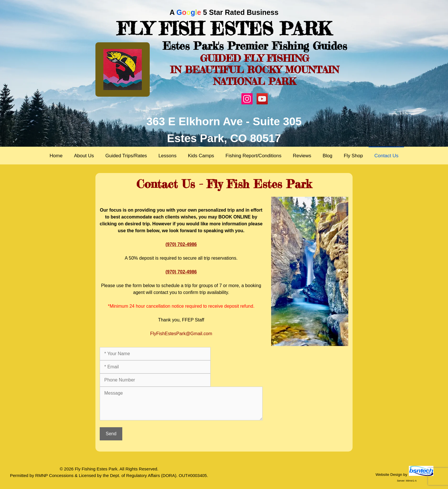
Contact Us (386, 156)
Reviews (302, 156)
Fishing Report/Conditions (253, 156)
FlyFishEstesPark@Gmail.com (181, 334)
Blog (327, 156)
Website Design (389, 475)
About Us (84, 156)
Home (56, 156)
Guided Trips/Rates (126, 156)
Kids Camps (201, 156)
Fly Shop (353, 156)
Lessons (167, 156)
